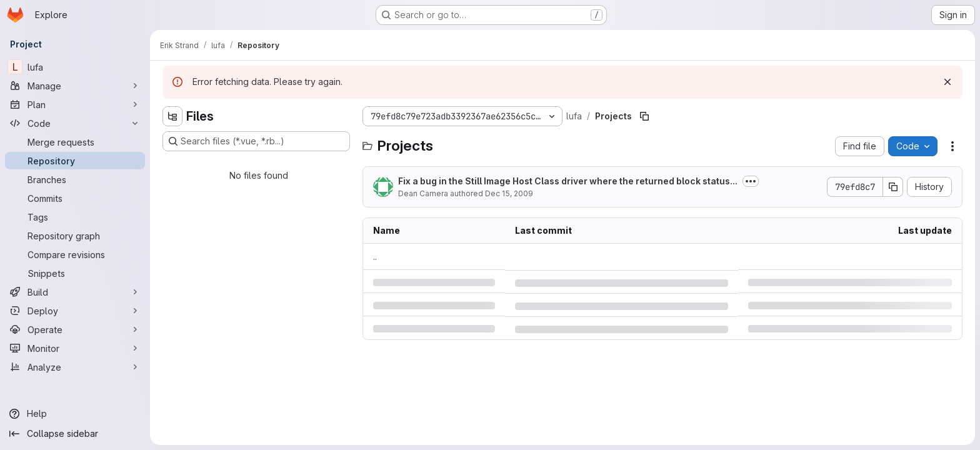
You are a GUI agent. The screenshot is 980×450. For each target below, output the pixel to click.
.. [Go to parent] (375, 257)
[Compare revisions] (75, 254)
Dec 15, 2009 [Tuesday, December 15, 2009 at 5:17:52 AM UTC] (509, 193)
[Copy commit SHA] (893, 187)
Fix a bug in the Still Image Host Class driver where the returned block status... (568, 181)
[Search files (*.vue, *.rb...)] (256, 141)
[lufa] (75, 67)
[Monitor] (75, 348)
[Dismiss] (947, 82)
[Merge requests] (75, 142)
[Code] (75, 123)
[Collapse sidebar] (75, 434)
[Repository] (75, 161)
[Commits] (75, 198)
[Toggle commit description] (751, 181)
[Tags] (75, 217)
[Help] (75, 414)
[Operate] (75, 329)
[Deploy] (75, 311)
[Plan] (75, 104)
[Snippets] (75, 273)
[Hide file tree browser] (172, 116)
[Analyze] (75, 367)
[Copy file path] (644, 116)
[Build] (75, 292)
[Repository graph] (75, 236)
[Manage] (75, 86)
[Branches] (75, 179)
